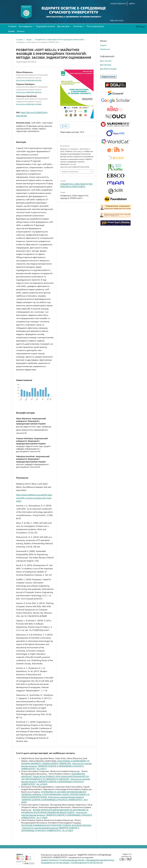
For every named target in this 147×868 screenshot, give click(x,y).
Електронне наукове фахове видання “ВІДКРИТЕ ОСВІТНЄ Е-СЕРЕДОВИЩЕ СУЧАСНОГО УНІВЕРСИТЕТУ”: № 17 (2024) (57, 815)
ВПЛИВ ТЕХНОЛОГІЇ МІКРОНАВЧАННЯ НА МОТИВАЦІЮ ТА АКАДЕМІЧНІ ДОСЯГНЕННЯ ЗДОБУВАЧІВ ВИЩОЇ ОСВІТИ (55, 811)
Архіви (11, 31)
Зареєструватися (118, 4)
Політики (78, 26)
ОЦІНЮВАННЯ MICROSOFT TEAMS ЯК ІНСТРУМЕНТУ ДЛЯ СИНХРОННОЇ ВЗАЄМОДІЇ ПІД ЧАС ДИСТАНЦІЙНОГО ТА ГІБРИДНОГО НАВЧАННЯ (55, 776)
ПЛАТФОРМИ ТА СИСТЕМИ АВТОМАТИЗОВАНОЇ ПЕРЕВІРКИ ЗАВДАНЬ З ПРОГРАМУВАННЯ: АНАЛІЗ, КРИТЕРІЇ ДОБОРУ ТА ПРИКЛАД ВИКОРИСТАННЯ (55, 794)
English (103, 45)
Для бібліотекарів (108, 69)
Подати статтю (108, 77)
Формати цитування (70, 171)
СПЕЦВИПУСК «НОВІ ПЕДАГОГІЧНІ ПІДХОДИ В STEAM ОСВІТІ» (60, 40)
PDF (66, 126)
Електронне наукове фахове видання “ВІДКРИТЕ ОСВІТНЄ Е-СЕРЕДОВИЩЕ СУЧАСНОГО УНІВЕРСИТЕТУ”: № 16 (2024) (50, 829)
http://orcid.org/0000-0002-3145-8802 (29, 104)
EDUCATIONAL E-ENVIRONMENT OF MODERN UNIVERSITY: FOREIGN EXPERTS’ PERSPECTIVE (55, 762)
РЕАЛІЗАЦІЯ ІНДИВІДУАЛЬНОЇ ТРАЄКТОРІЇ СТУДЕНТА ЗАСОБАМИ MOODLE (56, 825)
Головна (12, 26)
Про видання (25, 26)
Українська (105, 49)
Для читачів (106, 61)
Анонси (21, 31)
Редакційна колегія (45, 26)
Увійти (132, 4)
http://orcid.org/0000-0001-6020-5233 (29, 92)
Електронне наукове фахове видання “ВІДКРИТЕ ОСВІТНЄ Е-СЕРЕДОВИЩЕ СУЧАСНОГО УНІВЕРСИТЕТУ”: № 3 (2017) (56, 766)
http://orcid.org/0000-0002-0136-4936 (29, 80)
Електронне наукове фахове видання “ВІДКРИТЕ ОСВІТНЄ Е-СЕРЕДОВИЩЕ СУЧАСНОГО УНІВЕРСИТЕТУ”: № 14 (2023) (56, 782)
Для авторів (63, 26)
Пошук (141, 26)
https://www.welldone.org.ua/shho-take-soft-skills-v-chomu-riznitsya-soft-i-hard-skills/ (34, 498)
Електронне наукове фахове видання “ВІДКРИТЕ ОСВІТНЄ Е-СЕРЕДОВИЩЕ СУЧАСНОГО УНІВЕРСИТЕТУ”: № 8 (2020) (54, 800)
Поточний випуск (95, 26)
